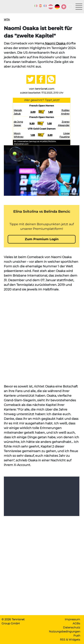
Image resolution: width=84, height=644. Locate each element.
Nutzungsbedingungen (65, 631)
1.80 (50, 112)
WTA (7, 19)
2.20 (50, 135)
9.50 (32, 123)
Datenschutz (72, 627)
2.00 (33, 112)
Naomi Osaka (55, 43)
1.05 (49, 123)
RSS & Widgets (70, 640)
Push (77, 636)
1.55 (33, 135)
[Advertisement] (42, 338)
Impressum (72, 619)
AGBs (76, 623)
